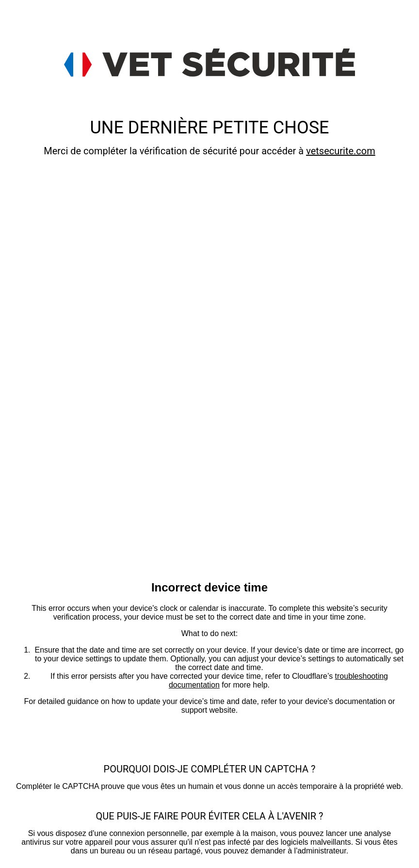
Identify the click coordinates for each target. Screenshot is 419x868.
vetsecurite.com (341, 151)
